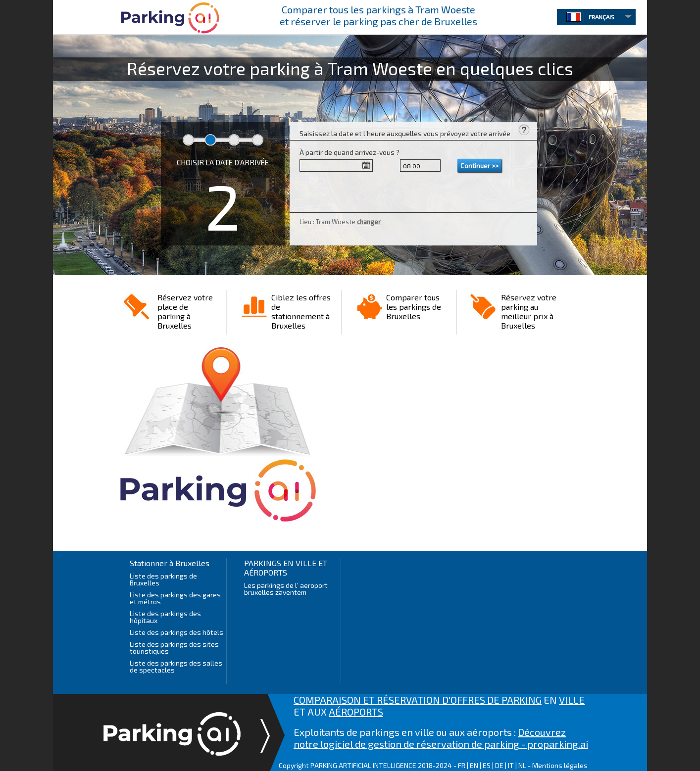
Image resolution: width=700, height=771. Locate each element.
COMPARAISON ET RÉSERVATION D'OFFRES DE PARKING (418, 700)
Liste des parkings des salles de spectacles (176, 666)
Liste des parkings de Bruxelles (163, 579)
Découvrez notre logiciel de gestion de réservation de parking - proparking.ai (441, 738)
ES (487, 765)
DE (499, 765)
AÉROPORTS (356, 712)
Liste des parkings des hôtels (176, 632)
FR (462, 765)
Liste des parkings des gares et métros (175, 598)
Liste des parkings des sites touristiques (174, 648)
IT (511, 765)
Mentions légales (560, 765)
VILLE (572, 700)
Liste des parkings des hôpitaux (165, 617)
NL (522, 765)
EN (474, 765)
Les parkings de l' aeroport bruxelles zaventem (286, 589)
